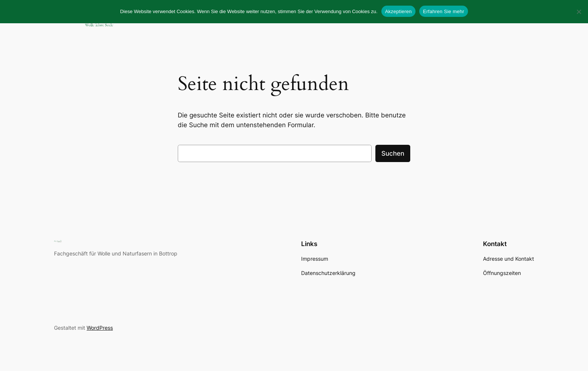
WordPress (100, 328)
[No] (579, 12)
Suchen (393, 153)
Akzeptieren (398, 11)
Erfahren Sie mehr (444, 11)
